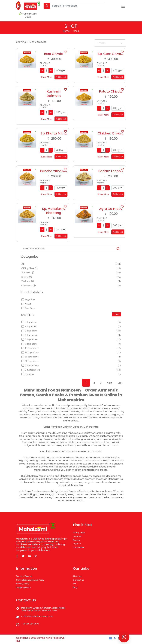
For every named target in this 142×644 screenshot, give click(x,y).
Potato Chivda (110, 91)
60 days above (71, 361)
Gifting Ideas (71, 268)
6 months (71, 374)
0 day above (71, 322)
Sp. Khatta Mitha (54, 133)
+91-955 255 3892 (30, 624)
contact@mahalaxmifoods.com (37, 616)
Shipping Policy (23, 587)
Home (66, 31)
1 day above (71, 327)
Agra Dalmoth (110, 209)
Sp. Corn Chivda (111, 54)
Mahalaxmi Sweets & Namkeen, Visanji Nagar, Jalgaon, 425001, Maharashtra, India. (43, 609)
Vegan (26, 304)
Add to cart (61, 77)
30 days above (71, 357)
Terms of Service (24, 576)
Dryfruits (71, 281)
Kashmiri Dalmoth (54, 94)
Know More (46, 77)
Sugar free (28, 299)
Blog (75, 587)
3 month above (71, 366)
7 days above (71, 344)
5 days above (71, 339)
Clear (117, 314)
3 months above (71, 370)
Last (120, 383)
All (71, 264)
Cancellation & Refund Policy (30, 580)
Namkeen (71, 273)
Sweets (71, 277)
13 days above (71, 348)
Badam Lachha (111, 171)
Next (110, 383)
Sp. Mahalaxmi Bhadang (54, 211)
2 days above (71, 331)
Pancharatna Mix (54, 171)
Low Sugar (29, 308)
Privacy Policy (23, 584)
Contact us (78, 580)
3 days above (71, 335)
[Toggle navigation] (123, 6)
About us (77, 576)
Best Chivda (54, 54)
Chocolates (71, 286)
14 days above (71, 353)
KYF (75, 584)
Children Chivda (110, 133)
